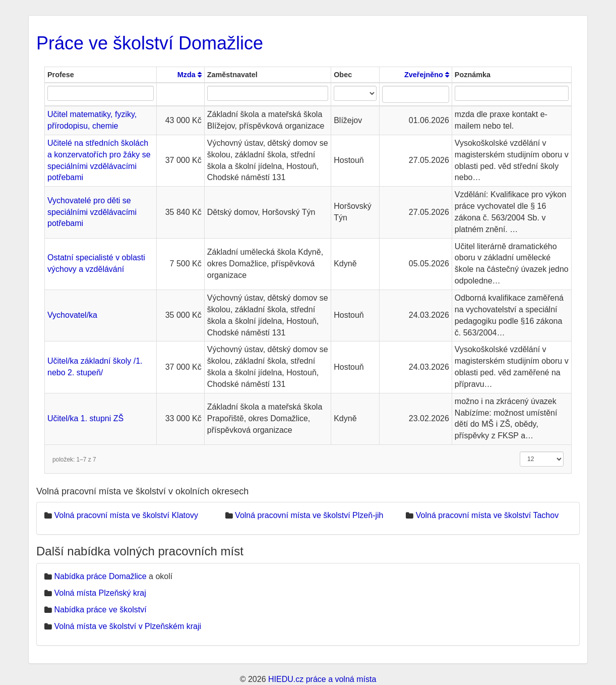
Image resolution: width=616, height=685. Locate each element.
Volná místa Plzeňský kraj (100, 593)
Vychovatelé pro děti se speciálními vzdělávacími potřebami (92, 212)
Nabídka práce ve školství (100, 610)
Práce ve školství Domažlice (150, 43)
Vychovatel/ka (72, 315)
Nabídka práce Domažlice (100, 576)
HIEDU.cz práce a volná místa (322, 679)
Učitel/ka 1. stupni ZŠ (85, 418)
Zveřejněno (427, 75)
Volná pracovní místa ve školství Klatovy (126, 515)
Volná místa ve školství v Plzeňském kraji (128, 626)
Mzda (190, 75)
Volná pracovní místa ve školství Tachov (487, 515)
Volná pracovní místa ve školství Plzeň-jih (309, 515)
